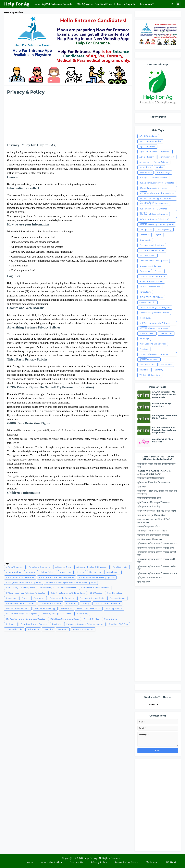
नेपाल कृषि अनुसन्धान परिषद (149, 527)
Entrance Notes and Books (92, 598)
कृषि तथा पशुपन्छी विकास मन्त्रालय (151, 478)
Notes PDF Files (91, 619)
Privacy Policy (99, 862)
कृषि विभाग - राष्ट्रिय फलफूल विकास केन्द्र (153, 502)
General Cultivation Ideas (18, 609)
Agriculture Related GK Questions (92, 567)
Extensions (71, 603)
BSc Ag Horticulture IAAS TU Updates (57, 577)
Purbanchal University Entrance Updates (85, 624)
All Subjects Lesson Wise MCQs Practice (165, 417)
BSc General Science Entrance (95, 588)
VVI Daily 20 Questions (83, 629)
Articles (80, 572)
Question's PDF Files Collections (162, 440)
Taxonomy (63, 629)
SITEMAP (171, 862)
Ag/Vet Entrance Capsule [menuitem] (57, 4)
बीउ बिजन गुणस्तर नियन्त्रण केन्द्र (150, 539)
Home (30, 862)
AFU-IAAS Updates (15, 567)
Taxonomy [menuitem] (146, 4)
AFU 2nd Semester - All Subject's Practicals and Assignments (164, 430)
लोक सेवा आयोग (144, 582)
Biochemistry (95, 572)
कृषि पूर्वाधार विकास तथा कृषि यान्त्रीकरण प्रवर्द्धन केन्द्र (156, 465)
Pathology (11, 624)
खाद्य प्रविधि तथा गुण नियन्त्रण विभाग (152, 515)
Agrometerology (14, 572)
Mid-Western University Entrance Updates (26, 619)
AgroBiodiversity (120, 567)
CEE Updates (96, 593)
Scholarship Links (14, 629)
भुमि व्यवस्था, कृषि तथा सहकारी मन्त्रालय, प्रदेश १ (156, 548)
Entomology (39, 598)
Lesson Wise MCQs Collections (161, 405)
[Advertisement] (68, 122)
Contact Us (77, 862)
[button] (172, 4)
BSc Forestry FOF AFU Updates (21, 588)
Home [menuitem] (36, 4)
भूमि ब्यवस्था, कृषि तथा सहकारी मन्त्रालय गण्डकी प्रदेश (156, 561)
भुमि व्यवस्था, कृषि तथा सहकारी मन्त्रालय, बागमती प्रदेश (157, 554)
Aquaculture (66, 572)
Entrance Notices (117, 598)
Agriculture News (63, 567)
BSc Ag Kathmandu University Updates (97, 577)
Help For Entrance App (45, 609)
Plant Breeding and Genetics (34, 624)
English (25, 598)
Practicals (57, 624)
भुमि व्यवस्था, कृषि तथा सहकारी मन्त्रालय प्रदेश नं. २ (157, 544)
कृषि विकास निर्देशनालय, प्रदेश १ (150, 498)
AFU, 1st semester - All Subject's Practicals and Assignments (164, 394)
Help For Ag (17, 4)
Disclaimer (152, 862)
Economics (11, 598)
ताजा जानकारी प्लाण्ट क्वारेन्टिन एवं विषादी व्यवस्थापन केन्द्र (154, 521)
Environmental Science (50, 603)
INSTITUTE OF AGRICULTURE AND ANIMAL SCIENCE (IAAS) (154, 472)
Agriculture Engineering (39, 567)
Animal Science (48, 572)
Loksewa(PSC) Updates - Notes (57, 614)
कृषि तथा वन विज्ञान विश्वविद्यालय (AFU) (154, 482)
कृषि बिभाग (142, 487)
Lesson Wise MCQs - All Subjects (21, 614)
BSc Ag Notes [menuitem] (84, 4)
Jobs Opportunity (114, 609)
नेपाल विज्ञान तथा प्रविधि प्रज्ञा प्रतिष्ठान (152, 531)
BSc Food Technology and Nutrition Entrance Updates (71, 583)
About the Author (52, 862)
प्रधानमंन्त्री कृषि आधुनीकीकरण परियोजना (153, 535)
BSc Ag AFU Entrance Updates (20, 577)
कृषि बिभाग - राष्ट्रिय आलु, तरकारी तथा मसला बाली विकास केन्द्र (157, 492)
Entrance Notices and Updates (20, 603)
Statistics (48, 629)
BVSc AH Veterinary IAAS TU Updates (68, 593)
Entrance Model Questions (62, 598)
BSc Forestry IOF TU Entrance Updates (58, 588)
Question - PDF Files (118, 624)
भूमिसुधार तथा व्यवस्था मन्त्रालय (150, 578)
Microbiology (82, 614)
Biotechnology (113, 572)
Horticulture (66, 609)
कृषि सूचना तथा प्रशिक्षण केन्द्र (149, 507)
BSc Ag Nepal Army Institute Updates (23, 583)
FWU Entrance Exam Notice (107, 603)
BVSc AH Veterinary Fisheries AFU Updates (26, 593)
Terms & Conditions (126, 862)
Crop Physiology (115, 593)
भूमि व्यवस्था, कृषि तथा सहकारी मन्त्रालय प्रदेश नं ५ (157, 573)
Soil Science (33, 629)
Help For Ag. (91, 858)
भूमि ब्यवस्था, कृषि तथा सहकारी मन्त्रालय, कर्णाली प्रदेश (157, 568)
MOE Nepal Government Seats (65, 619)
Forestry (85, 603)
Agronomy (31, 572)
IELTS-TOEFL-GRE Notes (89, 609)
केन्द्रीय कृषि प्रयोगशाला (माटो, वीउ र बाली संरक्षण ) (157, 511)
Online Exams (111, 619)
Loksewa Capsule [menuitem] (125, 4)
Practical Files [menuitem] (103, 4)
